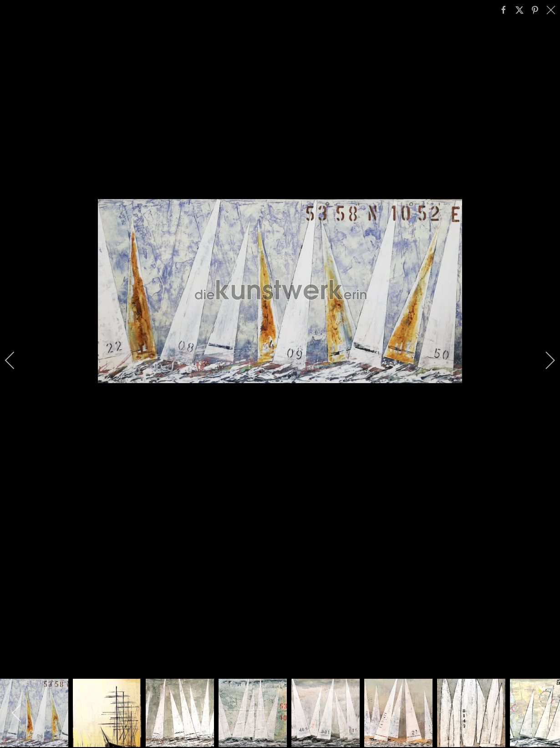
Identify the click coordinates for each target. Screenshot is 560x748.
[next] (544, 360)
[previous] (16, 360)
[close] (552, 10)
